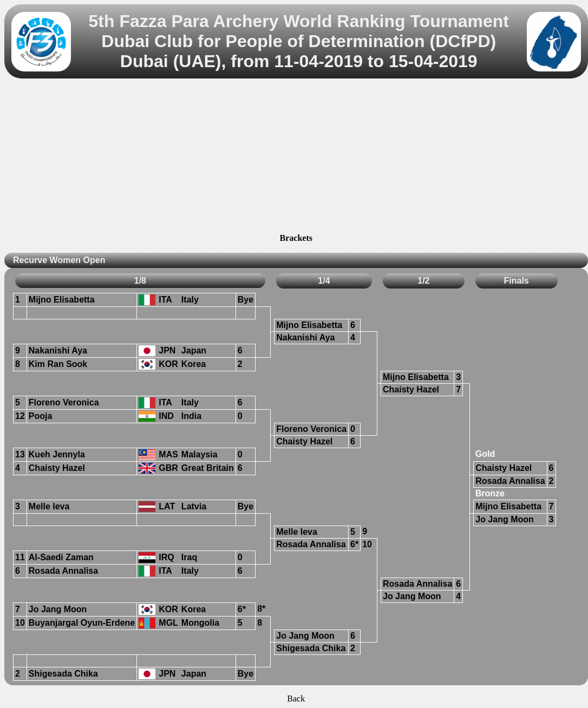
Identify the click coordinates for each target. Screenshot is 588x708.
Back (296, 699)
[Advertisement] (296, 158)
